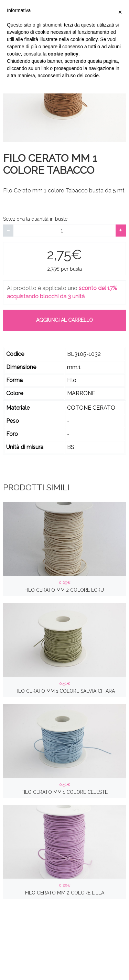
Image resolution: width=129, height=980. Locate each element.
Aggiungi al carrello (64, 320)
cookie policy (63, 54)
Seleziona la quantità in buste (35, 219)
